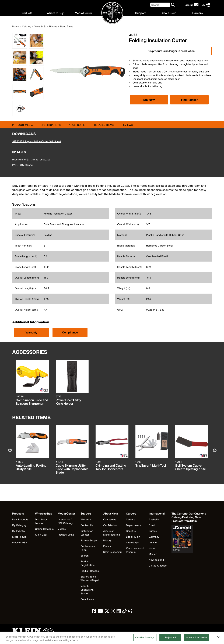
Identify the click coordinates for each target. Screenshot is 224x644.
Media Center (83, 13)
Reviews (127, 125)
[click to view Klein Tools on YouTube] (100, 612)
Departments (133, 525)
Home (16, 26)
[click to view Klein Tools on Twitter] (107, 612)
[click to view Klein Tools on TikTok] (125, 612)
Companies (110, 519)
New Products (20, 519)
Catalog (27, 26)
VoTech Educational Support (87, 590)
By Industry (19, 531)
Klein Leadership (113, 552)
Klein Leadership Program (136, 550)
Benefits (131, 531)
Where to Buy (55, 13)
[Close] (218, 639)
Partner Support (90, 540)
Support (140, 13)
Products (26, 13)
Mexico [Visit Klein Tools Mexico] (153, 554)
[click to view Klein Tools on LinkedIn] (119, 612)
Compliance (70, 332)
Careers (197, 13)
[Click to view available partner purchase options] (149, 100)
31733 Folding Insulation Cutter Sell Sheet (37, 141)
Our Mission (110, 525)
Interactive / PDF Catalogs (66, 521)
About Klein (169, 13)
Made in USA (20, 542)
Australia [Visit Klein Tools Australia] (154, 519)
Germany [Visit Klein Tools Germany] (154, 537)
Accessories (78, 125)
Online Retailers (44, 529)
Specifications (51, 125)
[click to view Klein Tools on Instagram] (113, 612)
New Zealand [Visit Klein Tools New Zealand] (156, 560)
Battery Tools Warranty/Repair (90, 578)
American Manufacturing (112, 533)
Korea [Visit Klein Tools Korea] (152, 548)
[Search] (160, 5)
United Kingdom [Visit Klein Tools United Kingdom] (158, 566)
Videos (62, 529)
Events (107, 546)
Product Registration (87, 563)
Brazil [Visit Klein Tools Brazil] (152, 525)
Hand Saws (67, 26)
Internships (132, 542)
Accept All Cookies (197, 639)
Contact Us (87, 525)
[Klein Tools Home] (112, 13)
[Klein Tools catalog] (189, 517)
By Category (19, 525)
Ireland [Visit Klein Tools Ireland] (153, 542)
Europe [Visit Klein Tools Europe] (153, 531)
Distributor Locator (41, 521)
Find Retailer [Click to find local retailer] (189, 100)
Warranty (31, 332)
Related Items (104, 125)
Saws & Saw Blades (46, 26)
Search (85, 556)
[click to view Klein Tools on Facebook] (94, 612)
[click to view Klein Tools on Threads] (130, 612)
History (107, 540)
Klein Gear (41, 535)
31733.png (26, 165)
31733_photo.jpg (41, 159)
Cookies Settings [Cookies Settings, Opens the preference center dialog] (145, 639)
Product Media (23, 125)
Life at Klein (133, 537)
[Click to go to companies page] (203, 5)
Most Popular (20, 537)
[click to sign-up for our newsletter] (192, 5)
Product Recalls (90, 571)
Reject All (170, 639)
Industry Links (66, 535)
